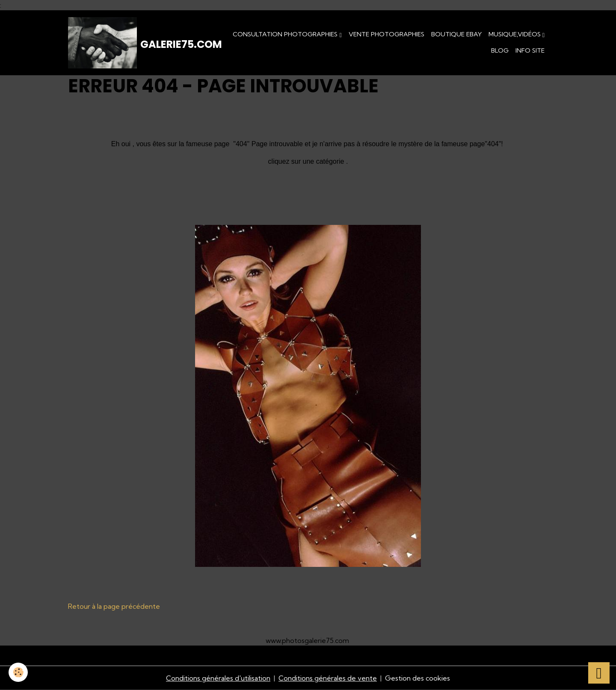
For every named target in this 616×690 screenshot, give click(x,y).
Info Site (530, 50)
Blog (500, 50)
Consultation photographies (286, 34)
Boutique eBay (456, 34)
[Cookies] (18, 672)
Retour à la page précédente (114, 606)
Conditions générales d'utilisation (218, 678)
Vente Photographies (386, 34)
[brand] (136, 43)
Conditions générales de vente (328, 678)
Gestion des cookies (418, 678)
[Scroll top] (599, 673)
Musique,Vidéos (515, 34)
